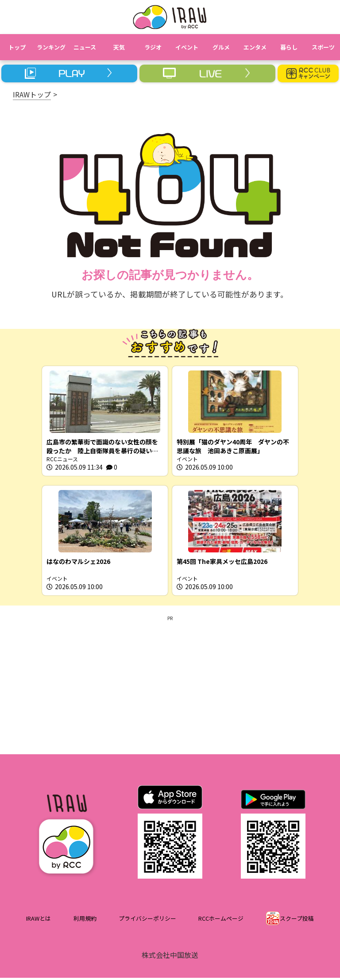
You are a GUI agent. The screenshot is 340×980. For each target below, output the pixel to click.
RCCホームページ (221, 921)
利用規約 (85, 921)
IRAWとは (39, 921)
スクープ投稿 (297, 921)
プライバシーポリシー (147, 921)
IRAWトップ (32, 94)
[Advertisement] (170, 686)
